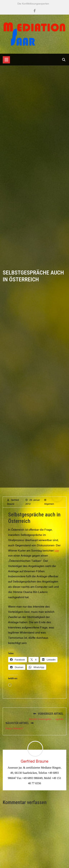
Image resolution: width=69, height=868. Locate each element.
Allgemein (49, 507)
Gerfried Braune (34, 761)
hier (57, 554)
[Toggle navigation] (6, 60)
